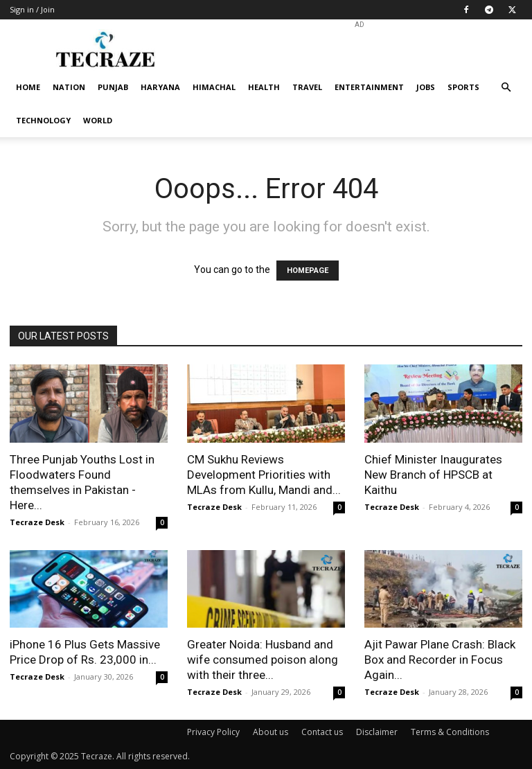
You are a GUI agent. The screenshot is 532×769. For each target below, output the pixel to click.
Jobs (426, 87)
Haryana (160, 87)
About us (271, 732)
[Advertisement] (360, 50)
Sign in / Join (32, 9)
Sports (463, 87)
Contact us (322, 732)
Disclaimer (377, 732)
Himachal (214, 87)
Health (264, 87)
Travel (307, 87)
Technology (43, 120)
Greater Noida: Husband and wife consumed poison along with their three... (263, 660)
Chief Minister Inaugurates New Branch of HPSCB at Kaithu (433, 475)
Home (28, 87)
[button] (506, 88)
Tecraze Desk (37, 522)
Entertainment (369, 87)
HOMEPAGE (308, 271)
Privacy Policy (213, 732)
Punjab (113, 87)
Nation (69, 87)
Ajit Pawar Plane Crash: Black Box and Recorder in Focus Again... (440, 660)
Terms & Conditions (450, 732)
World (98, 120)
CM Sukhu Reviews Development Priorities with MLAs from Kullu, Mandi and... (264, 475)
